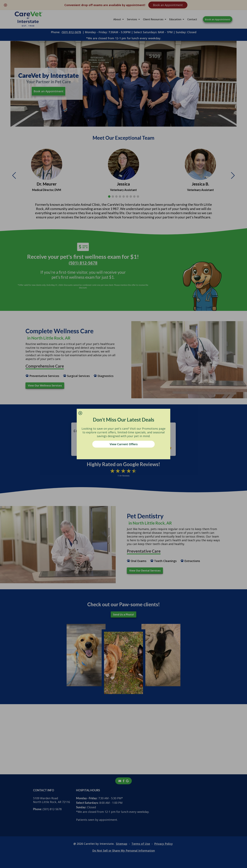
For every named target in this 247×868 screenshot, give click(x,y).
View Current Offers (124, 444)
